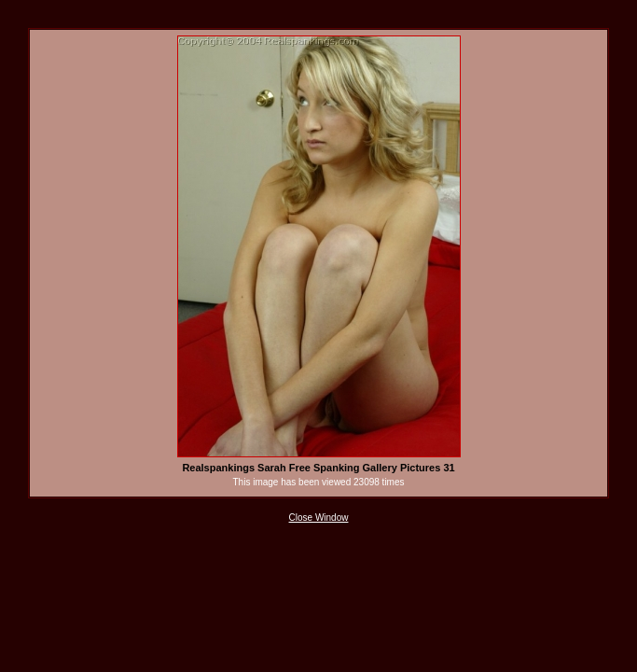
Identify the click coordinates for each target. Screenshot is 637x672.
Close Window (319, 518)
